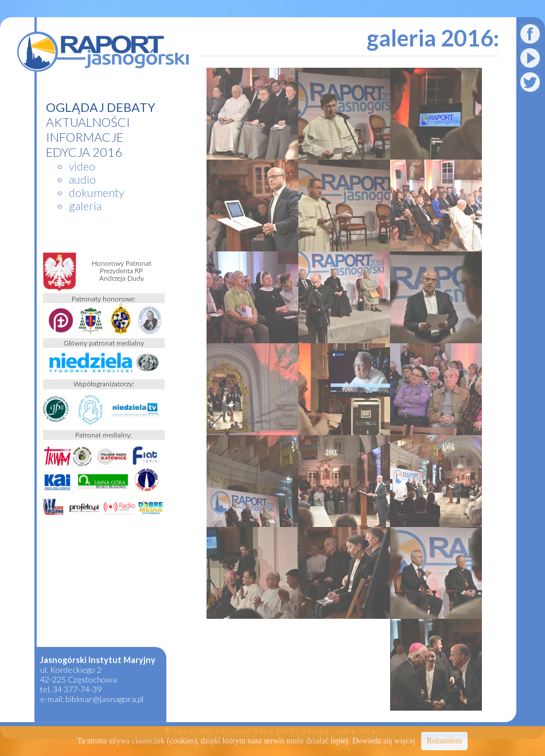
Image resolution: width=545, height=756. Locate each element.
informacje (85, 137)
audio (82, 179)
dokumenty (96, 193)
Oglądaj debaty (101, 107)
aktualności (88, 122)
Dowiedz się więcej (384, 741)
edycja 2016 (84, 152)
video (82, 166)
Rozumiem (444, 741)
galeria (85, 206)
